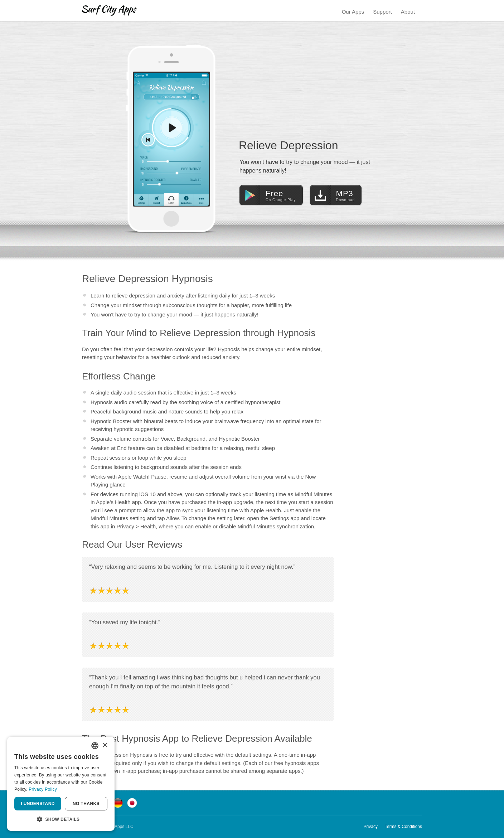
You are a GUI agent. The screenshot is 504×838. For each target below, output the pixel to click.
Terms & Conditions (403, 827)
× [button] (105, 745)
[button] (61, 819)
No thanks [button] (86, 804)
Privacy (371, 827)
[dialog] (61, 784)
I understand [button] (38, 804)
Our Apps (353, 12)
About (408, 12)
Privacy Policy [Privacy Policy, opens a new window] (43, 789)
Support (382, 12)
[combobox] (95, 746)
